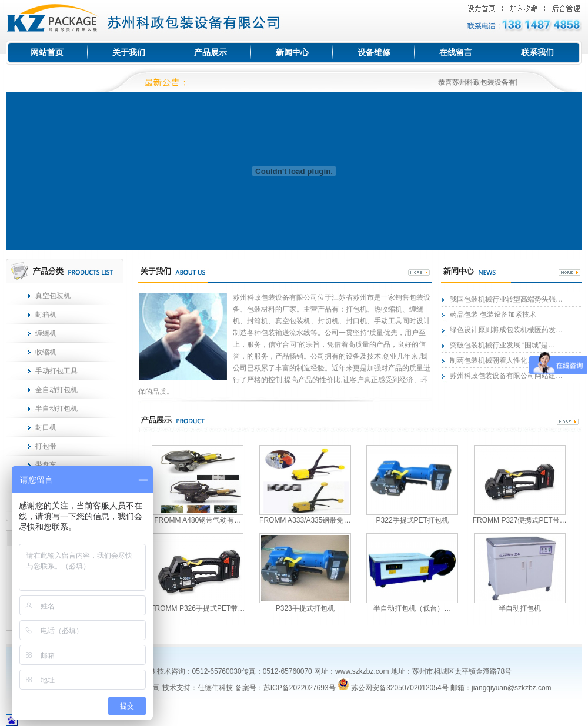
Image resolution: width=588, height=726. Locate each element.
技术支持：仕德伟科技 (198, 688)
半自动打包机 (56, 409)
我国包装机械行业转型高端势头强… (506, 299)
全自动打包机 (56, 390)
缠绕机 (46, 333)
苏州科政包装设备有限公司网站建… (506, 376)
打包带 (46, 446)
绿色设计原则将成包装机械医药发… (506, 330)
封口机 (46, 427)
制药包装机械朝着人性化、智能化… (506, 360)
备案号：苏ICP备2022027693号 (284, 688)
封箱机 (46, 315)
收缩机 (46, 352)
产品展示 (211, 52)
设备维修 (374, 52)
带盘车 (46, 465)
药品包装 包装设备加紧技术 (493, 315)
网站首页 (47, 52)
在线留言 (456, 52)
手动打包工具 (56, 371)
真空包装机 (53, 296)
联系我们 (537, 52)
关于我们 (129, 52)
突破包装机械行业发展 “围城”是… (502, 345)
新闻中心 (292, 52)
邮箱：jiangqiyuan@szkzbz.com (501, 688)
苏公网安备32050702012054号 (393, 688)
